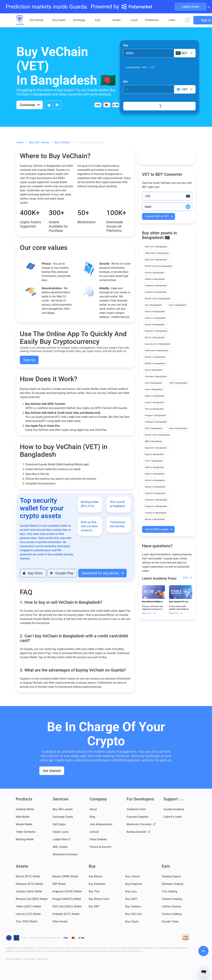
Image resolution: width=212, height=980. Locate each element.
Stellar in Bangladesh (155, 474)
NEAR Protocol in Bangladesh (158, 266)
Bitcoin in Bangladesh (155, 338)
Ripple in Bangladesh (154, 454)
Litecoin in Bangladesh (155, 318)
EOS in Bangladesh (154, 428)
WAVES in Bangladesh (155, 364)
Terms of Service (14, 959)
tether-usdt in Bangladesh (157, 351)
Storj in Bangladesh (154, 370)
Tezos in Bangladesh (154, 409)
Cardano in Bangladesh (156, 292)
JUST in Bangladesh (178, 383)
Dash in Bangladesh (178, 428)
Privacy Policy (30, 959)
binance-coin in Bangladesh (158, 344)
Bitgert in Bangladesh (155, 396)
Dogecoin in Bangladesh (156, 286)
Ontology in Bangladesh (156, 376)
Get (125, 82)
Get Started (52, 771)
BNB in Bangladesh (154, 441)
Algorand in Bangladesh (156, 448)
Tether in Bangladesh (154, 467)
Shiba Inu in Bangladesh (156, 260)
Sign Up (29, 360)
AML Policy (43, 959)
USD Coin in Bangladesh (156, 247)
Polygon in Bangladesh (155, 415)
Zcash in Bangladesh (154, 402)
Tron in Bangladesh (178, 305)
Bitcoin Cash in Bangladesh (157, 299)
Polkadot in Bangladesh (156, 422)
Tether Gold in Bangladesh (157, 253)
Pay (126, 45)
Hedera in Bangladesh (155, 279)
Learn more (191, 7)
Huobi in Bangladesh (154, 273)
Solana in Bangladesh (155, 312)
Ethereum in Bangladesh (156, 331)
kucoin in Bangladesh (155, 325)
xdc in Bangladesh (153, 305)
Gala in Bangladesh (154, 389)
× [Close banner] (209, 7)
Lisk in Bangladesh (153, 383)
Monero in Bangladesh (155, 357)
